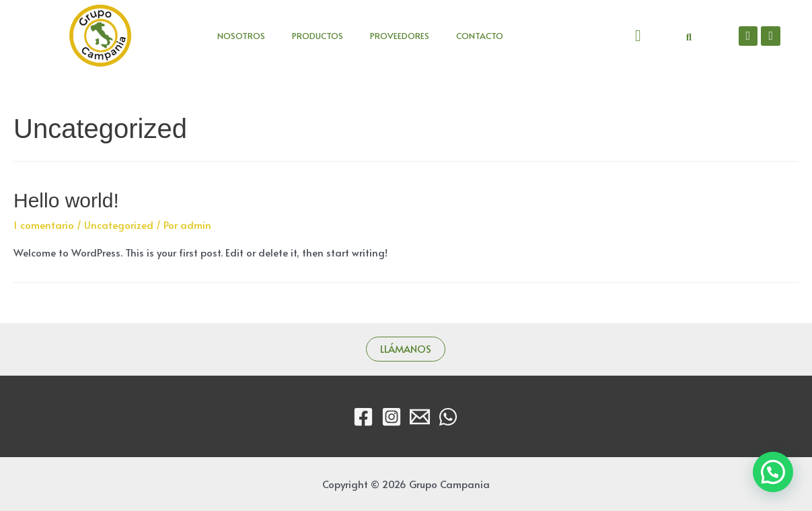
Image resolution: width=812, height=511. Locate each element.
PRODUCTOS (318, 36)
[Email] (420, 417)
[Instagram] (392, 417)
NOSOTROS (241, 36)
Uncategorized (119, 225)
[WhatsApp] (448, 417)
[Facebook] (363, 417)
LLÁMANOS (406, 348)
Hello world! (66, 200)
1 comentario (44, 225)
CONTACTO (480, 36)
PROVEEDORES (400, 36)
